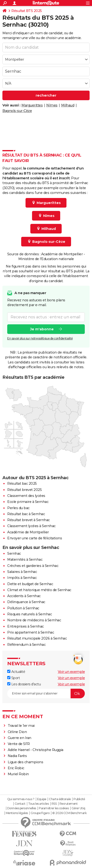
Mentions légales (17, 813)
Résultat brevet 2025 (24, 490)
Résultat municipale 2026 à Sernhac (37, 638)
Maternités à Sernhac (25, 559)
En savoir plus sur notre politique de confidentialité (40, 338)
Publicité (79, 799)
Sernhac (14, 553)
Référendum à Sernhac (26, 645)
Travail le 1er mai (21, 726)
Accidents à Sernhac (24, 596)
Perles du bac (18, 508)
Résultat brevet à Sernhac (29, 520)
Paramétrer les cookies (54, 808)
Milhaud (68, 105)
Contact (20, 804)
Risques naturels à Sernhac (30, 614)
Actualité (16, 672)
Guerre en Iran (20, 738)
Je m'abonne (42, 329)
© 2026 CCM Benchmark (69, 813)
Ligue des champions (26, 762)
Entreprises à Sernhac (26, 626)
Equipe (42, 799)
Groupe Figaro (40, 813)
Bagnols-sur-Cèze (17, 111)
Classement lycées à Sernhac (31, 526)
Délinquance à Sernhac (26, 602)
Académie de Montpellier (28, 532)
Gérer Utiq (78, 808)
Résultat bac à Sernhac (26, 514)
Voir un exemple (71, 672)
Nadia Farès (17, 756)
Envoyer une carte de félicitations (35, 538)
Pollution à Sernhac (23, 608)
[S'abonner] (46, 693)
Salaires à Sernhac (22, 572)
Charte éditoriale (60, 799)
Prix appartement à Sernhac (31, 632)
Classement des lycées (26, 496)
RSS (54, 804)
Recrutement (69, 804)
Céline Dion (17, 732)
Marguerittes (32, 105)
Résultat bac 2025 (22, 484)
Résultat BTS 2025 (27, 11)
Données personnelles (22, 808)
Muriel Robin (18, 774)
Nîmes (52, 105)
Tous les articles (39, 804)
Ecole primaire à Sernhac (28, 502)
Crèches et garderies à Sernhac (33, 566)
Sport (13, 678)
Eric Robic (16, 768)
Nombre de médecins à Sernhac (34, 620)
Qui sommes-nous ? (21, 799)
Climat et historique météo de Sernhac (39, 590)
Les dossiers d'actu (24, 684)
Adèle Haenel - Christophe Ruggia (36, 750)
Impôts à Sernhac (22, 578)
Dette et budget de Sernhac (30, 584)
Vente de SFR (19, 744)
